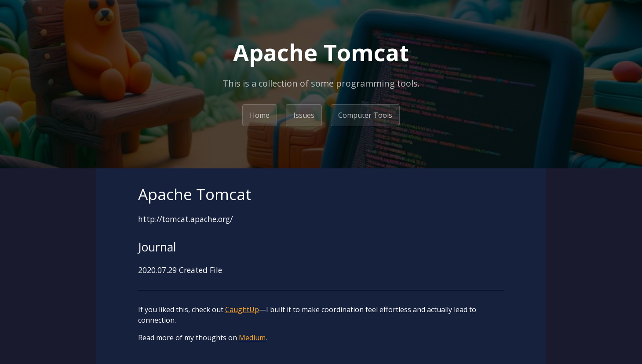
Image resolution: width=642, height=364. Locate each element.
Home (260, 115)
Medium (252, 338)
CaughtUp (242, 309)
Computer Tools (365, 115)
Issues (304, 115)
